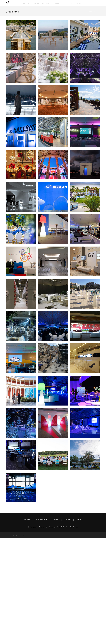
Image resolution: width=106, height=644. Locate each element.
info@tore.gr (52, 527)
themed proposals (42, 520)
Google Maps (74, 527)
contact (79, 520)
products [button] (26, 3)
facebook (42, 527)
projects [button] (58, 3)
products (27, 520)
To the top (97, 535)
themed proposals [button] (42, 3)
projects (89, 12)
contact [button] (78, 3)
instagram (33, 527)
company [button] (68, 3)
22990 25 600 (63, 527)
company (68, 520)
